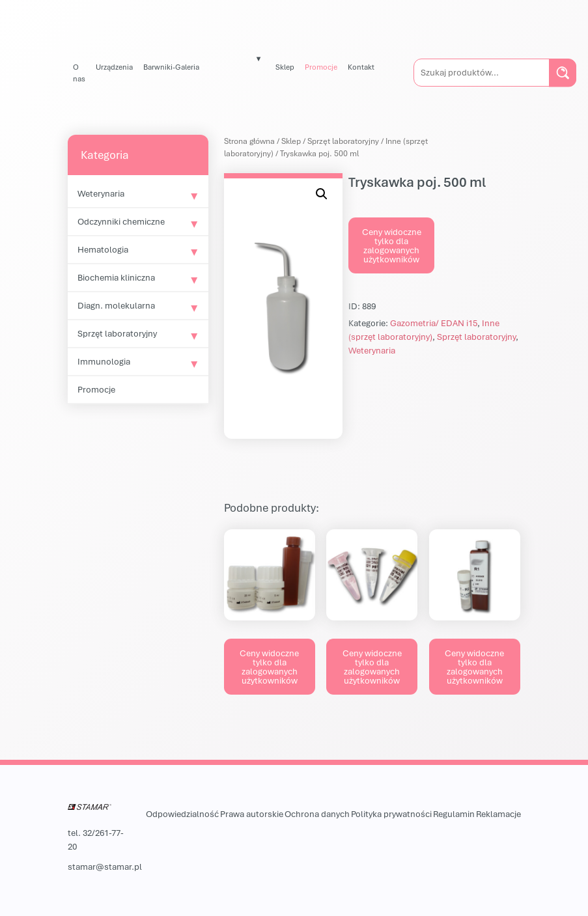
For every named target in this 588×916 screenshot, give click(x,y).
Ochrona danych (317, 814)
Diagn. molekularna (116, 305)
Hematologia (103, 249)
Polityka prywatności (391, 814)
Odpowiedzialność (182, 814)
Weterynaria (101, 193)
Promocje (321, 67)
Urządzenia (114, 67)
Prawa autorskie (252, 814)
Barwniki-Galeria (171, 67)
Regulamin (454, 814)
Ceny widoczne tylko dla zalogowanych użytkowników (392, 245)
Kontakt (361, 67)
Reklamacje (498, 814)
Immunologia (104, 361)
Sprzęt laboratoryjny (117, 333)
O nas (79, 73)
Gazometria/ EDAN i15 (434, 323)
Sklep (285, 67)
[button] (322, 194)
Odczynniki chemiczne (121, 221)
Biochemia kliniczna (116, 277)
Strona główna (249, 141)
